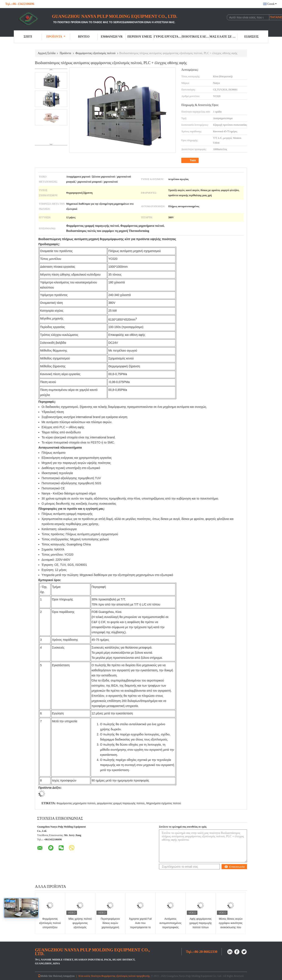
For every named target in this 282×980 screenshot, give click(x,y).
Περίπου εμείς (140, 37)
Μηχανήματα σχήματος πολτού (164, 803)
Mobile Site (45, 976)
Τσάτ (190, 161)
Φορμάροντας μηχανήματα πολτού (76, 803)
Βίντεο (84, 37)
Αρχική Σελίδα (47, 53)
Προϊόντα (56, 37)
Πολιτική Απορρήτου (64, 976)
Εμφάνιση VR (112, 37)
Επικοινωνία (234, 867)
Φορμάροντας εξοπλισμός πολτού (96, 53)
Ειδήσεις (251, 37)
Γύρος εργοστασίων (168, 37)
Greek (272, 4)
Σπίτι (28, 37)
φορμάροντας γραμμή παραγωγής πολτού (121, 803)
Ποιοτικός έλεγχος (196, 37)
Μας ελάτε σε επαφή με (223, 37)
